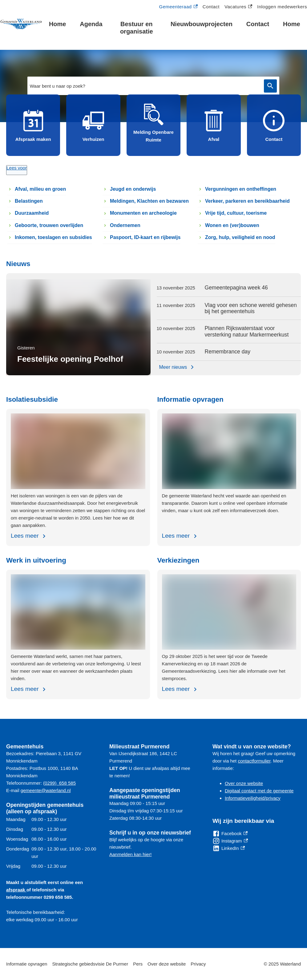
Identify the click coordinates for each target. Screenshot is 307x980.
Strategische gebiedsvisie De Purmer (90, 964)
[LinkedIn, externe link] (229, 848)
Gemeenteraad (178, 7)
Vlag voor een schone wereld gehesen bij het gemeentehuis (251, 308)
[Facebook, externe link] (230, 834)
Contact (211, 7)
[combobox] (153, 86)
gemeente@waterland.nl (46, 790)
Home (58, 24)
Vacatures (238, 7)
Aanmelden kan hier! (131, 854)
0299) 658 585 (60, 783)
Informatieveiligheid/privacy (253, 798)
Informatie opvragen (27, 964)
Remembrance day (228, 352)
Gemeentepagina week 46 (236, 288)
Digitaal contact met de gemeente (259, 791)
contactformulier (254, 761)
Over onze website (244, 783)
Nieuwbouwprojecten (202, 24)
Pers (138, 964)
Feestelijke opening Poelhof (70, 359)
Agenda (91, 24)
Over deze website (167, 964)
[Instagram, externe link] (230, 841)
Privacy (198, 964)
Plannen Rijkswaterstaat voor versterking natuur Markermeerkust (247, 331)
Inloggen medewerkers (282, 7)
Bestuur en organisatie (137, 28)
